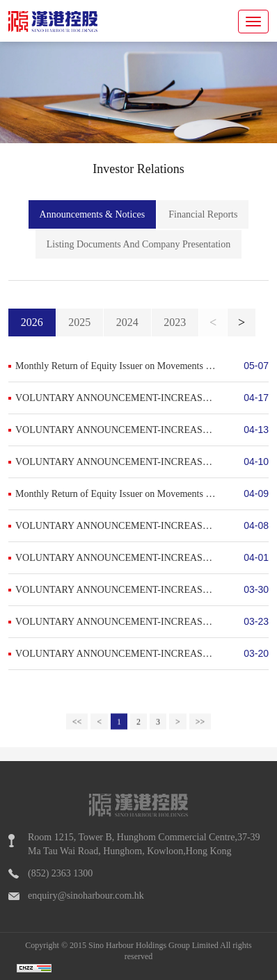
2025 (79, 322)
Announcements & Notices (93, 216)
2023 (175, 322)
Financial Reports (203, 216)
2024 (127, 322)
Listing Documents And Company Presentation (138, 246)
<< (77, 730)
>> (200, 730)
